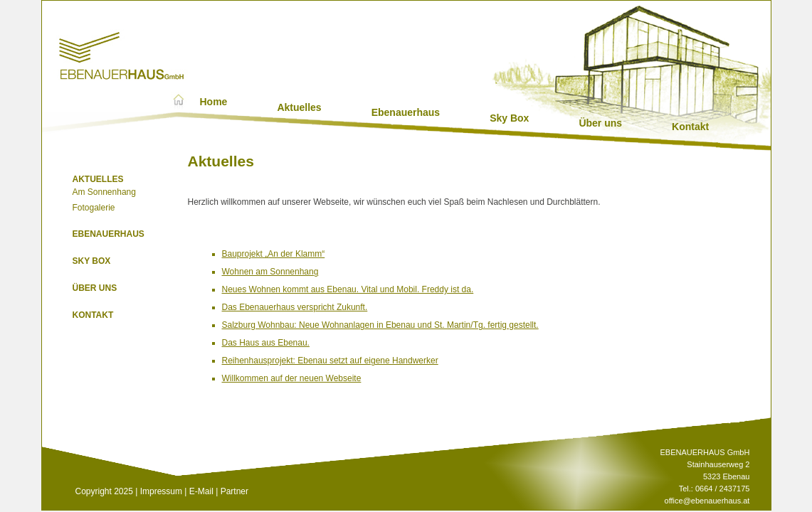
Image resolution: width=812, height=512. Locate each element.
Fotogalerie (94, 208)
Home (214, 102)
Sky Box (509, 118)
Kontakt (690, 127)
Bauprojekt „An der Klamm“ (274, 254)
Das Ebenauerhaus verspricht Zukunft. (295, 307)
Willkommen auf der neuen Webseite (292, 378)
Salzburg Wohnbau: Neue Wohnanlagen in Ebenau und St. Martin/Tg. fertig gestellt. (380, 325)
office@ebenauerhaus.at (707, 501)
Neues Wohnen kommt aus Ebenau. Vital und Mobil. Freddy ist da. (348, 289)
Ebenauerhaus (406, 112)
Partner (234, 491)
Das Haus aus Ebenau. (266, 343)
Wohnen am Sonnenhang (270, 272)
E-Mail (201, 491)
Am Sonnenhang (104, 192)
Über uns (600, 123)
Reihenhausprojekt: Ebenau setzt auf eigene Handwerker (330, 361)
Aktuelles (299, 107)
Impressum (161, 491)
